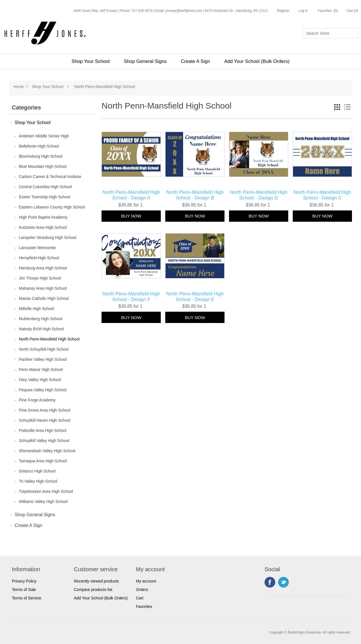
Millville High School (37, 309)
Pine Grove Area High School (45, 410)
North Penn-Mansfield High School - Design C (322, 195)
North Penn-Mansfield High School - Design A (131, 195)
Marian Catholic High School (44, 298)
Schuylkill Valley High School (44, 441)
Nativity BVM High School (41, 329)
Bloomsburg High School (41, 156)
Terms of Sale (24, 590)
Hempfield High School (39, 258)
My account (146, 581)
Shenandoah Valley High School (47, 451)
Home (18, 87)
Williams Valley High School (43, 502)
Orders (142, 590)
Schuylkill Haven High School (45, 420)
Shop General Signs (145, 61)
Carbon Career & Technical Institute (50, 177)
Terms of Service (27, 598)
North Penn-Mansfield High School (49, 339)
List (347, 107)
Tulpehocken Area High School (46, 491)
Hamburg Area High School (43, 268)
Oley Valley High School (40, 380)
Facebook (270, 582)
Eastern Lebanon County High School (52, 207)
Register (283, 11)
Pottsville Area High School (43, 430)
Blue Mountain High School (43, 166)
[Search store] (331, 33)
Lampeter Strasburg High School (48, 238)
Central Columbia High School (45, 187)
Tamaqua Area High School (43, 461)
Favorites (144, 606)
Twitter (283, 582)
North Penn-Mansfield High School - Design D (259, 195)
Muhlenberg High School (40, 319)
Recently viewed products (96, 581)
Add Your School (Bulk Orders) (257, 61)
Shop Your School (91, 61)
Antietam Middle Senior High (44, 136)
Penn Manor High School (41, 370)
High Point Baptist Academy (43, 217)
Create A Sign (195, 61)
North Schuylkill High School (44, 349)
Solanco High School (37, 471)
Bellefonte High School (39, 146)
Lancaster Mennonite (37, 248)
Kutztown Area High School (43, 227)
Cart (140, 598)
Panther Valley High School (43, 359)
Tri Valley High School (38, 481)
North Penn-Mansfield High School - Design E (195, 297)
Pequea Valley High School (43, 390)
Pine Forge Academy (37, 400)
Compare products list (93, 590)
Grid (337, 107)
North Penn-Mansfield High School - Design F (131, 297)
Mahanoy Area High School (43, 288)
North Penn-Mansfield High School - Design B (195, 195)
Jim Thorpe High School (40, 278)
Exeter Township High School (45, 197)
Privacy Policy (24, 581)
